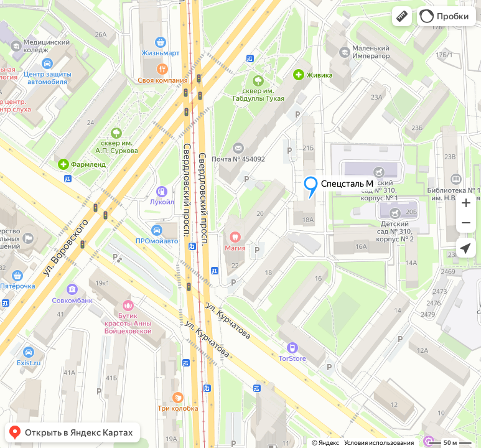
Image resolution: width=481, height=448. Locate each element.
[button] (402, 16)
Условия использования (379, 443)
